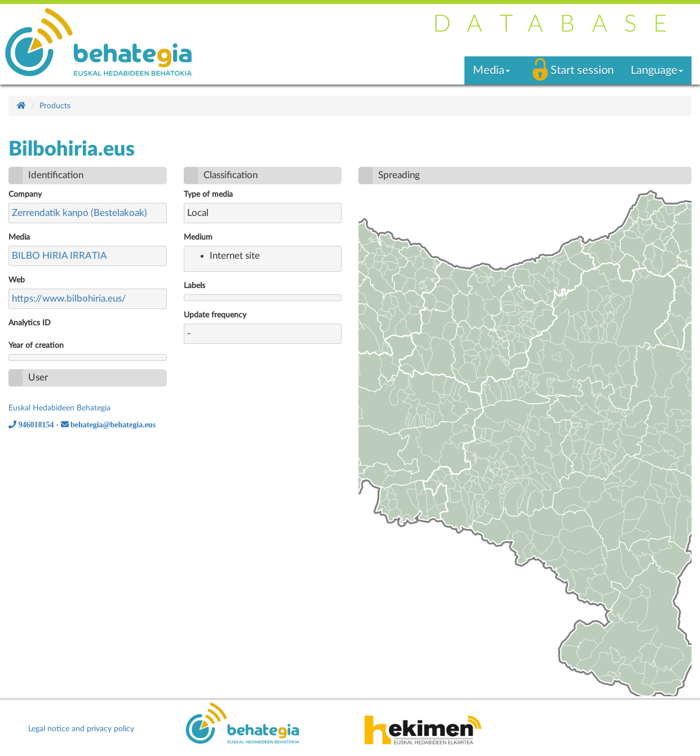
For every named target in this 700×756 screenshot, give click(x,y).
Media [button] (491, 70)
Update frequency (215, 315)
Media (19, 237)
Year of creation (36, 346)
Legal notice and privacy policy (81, 729)
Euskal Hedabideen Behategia (59, 408)
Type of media (208, 194)
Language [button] (657, 70)
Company (25, 194)
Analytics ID (30, 323)
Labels (194, 286)
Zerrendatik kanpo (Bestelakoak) (79, 213)
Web (17, 280)
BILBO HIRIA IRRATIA (59, 256)
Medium (198, 237)
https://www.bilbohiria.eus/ (69, 299)
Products (55, 106)
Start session (582, 70)
